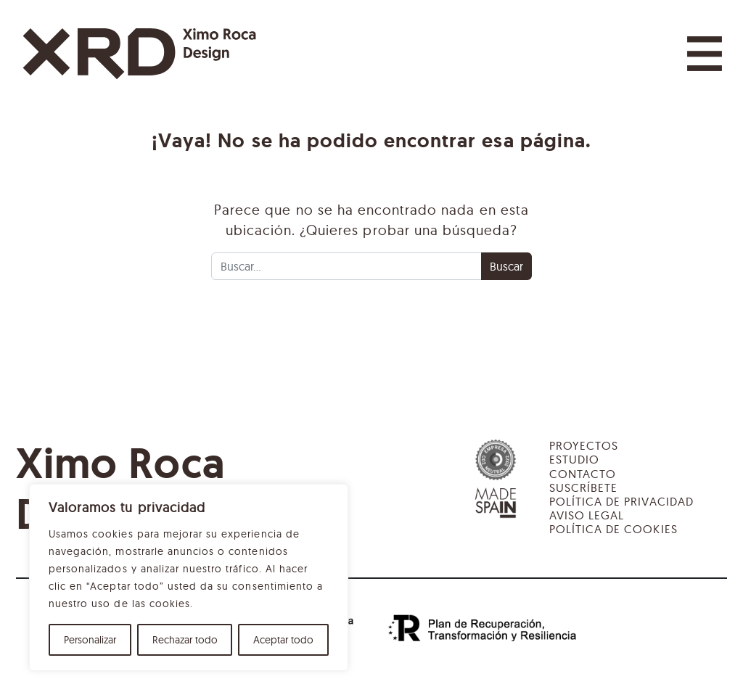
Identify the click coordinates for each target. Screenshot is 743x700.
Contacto (583, 474)
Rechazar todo (185, 640)
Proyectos (584, 445)
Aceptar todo (283, 640)
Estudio (574, 459)
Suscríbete (583, 487)
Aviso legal (587, 515)
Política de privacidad (621, 501)
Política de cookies (613, 529)
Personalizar (90, 640)
